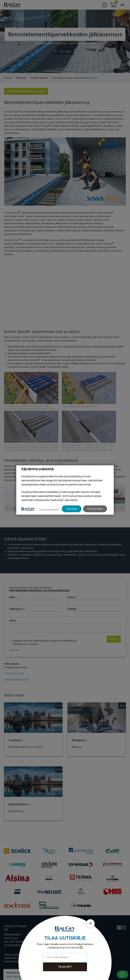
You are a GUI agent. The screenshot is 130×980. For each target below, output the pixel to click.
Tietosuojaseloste (49, 510)
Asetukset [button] (72, 509)
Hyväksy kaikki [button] (95, 509)
